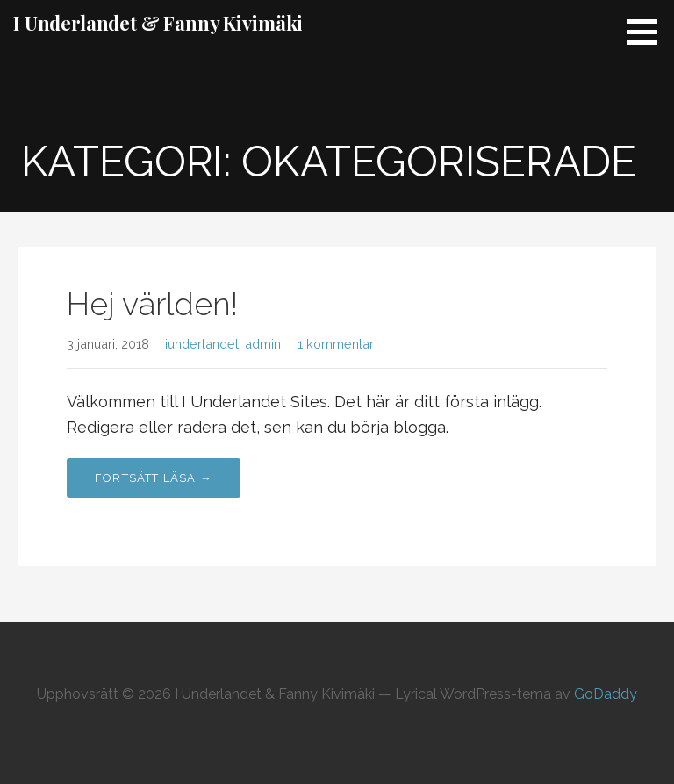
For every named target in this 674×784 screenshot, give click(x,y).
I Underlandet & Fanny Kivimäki (158, 23)
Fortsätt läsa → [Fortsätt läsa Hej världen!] (154, 478)
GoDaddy (606, 694)
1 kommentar (336, 344)
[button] (649, 32)
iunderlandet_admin (223, 344)
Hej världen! (152, 304)
